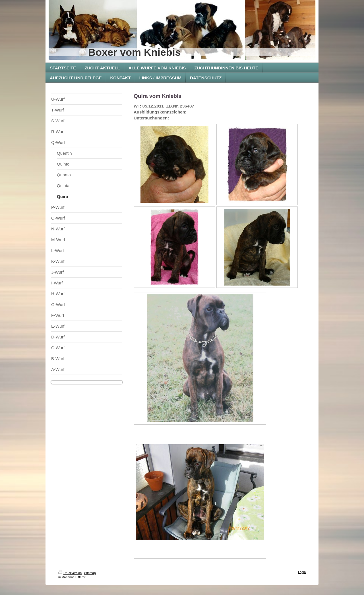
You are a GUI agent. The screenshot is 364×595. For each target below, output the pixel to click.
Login (302, 572)
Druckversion (70, 573)
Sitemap (90, 573)
